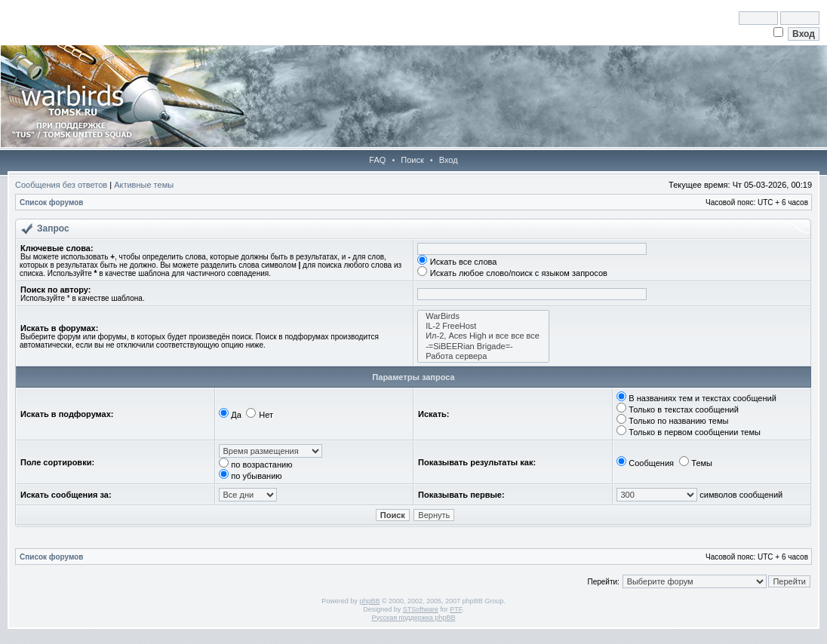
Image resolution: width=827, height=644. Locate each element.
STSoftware (421, 609)
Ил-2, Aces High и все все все (483, 336)
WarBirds (483, 316)
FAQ (377, 160)
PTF (456, 609)
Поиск (412, 160)
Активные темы (144, 185)
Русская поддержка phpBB (414, 618)
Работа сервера (483, 356)
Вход (449, 160)
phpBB (369, 601)
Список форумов (52, 202)
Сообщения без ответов (61, 185)
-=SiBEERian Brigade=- (483, 347)
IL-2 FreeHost (483, 326)
